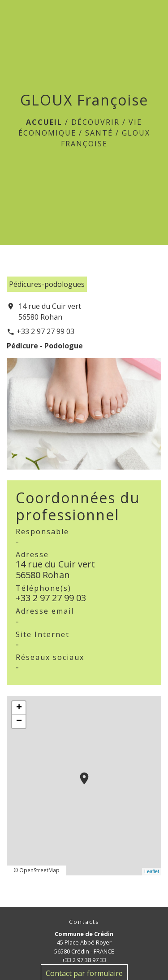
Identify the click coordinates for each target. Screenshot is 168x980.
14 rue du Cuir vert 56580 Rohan (50, 312)
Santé (99, 133)
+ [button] (19, 708)
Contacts (84, 922)
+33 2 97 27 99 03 (45, 331)
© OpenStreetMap (37, 870)
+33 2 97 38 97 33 (84, 960)
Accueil (44, 122)
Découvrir (95, 122)
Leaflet (152, 871)
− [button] (19, 721)
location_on (80, 774)
